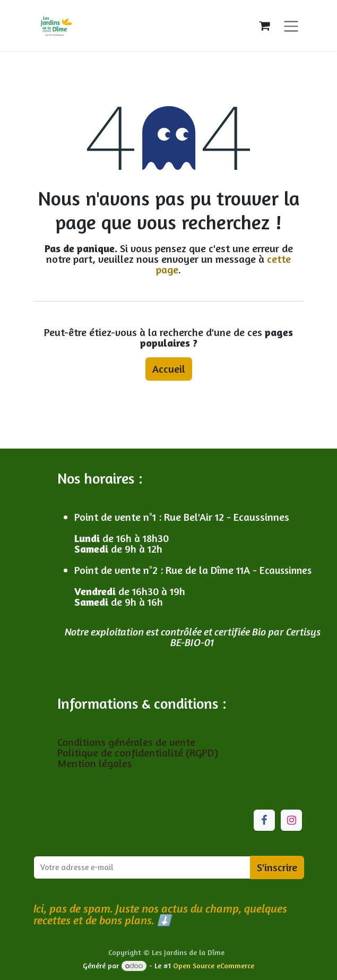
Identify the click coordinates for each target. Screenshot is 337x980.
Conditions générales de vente (128, 742)
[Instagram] (291, 820)
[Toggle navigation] (291, 25)
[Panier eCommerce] (264, 25)
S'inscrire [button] (277, 867)
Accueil (169, 369)
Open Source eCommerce (214, 965)
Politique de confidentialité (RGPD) (138, 753)
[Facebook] (264, 820)
